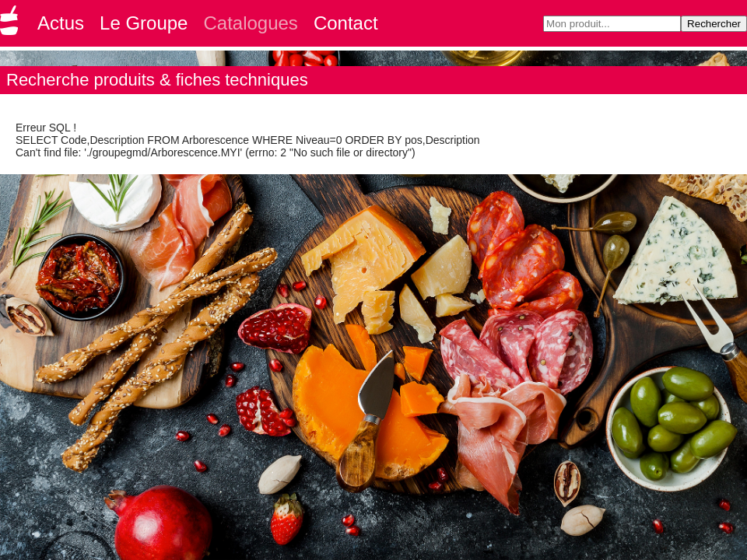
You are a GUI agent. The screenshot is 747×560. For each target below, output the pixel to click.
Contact (346, 23)
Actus (61, 23)
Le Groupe (144, 23)
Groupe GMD (12, 25)
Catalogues (250, 23)
